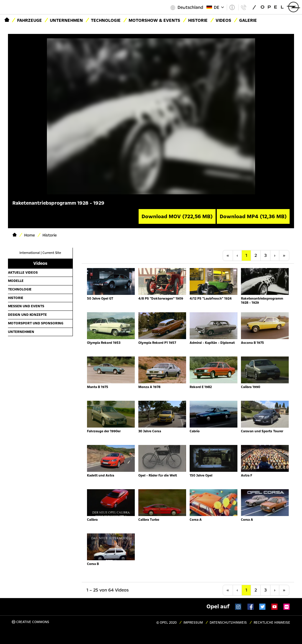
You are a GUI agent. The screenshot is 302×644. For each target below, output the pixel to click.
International (30, 253)
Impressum (193, 623)
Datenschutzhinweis (228, 623)
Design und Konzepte (27, 315)
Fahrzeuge (29, 20)
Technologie (106, 20)
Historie (16, 298)
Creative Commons (31, 622)
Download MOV (177, 216)
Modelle (16, 281)
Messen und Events (26, 306)
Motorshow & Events (154, 20)
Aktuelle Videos (23, 272)
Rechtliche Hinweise (272, 623)
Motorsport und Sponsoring (36, 323)
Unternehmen (66, 20)
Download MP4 (253, 216)
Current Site (52, 253)
